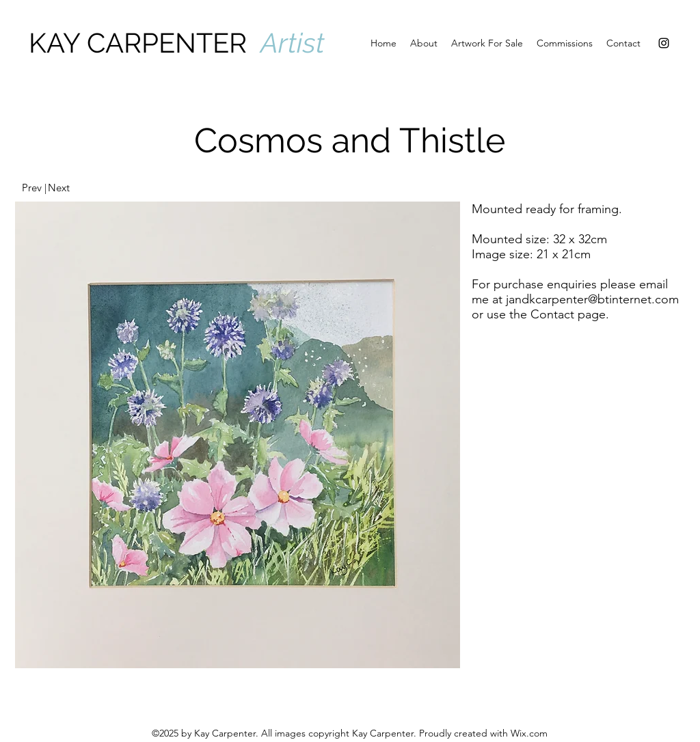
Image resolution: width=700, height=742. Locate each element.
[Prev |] (34, 188)
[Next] (59, 188)
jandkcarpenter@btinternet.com (592, 299)
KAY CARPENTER (145, 43)
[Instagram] (664, 43)
